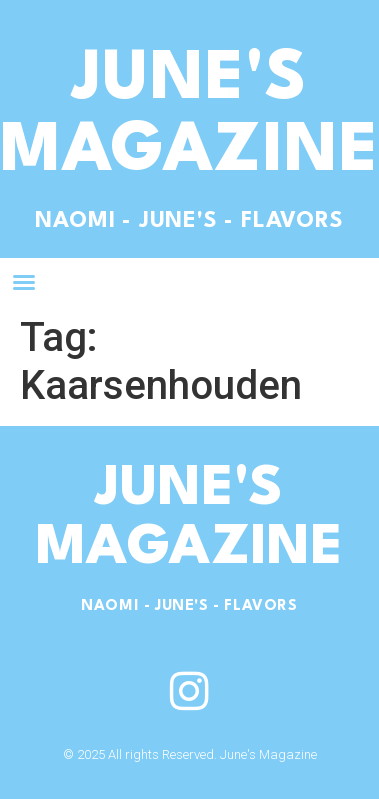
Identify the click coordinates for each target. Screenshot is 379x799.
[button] (24, 282)
